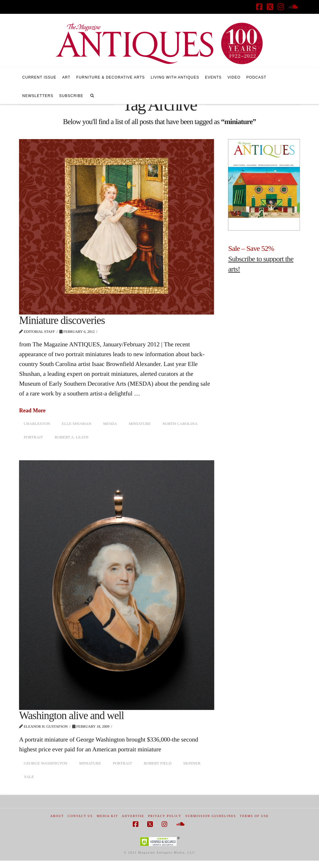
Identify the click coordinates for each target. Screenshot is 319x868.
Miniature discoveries (62, 320)
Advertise (133, 816)
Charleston (37, 424)
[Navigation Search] (92, 95)
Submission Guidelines (211, 816)
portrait (33, 437)
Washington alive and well (71, 716)
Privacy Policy (165, 816)
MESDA (110, 424)
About (57, 816)
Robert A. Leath (72, 437)
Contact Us (81, 816)
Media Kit (107, 816)
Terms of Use (254, 816)
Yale (29, 777)
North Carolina (180, 424)
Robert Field (158, 763)
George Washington (45, 763)
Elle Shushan (77, 424)
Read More (32, 411)
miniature (140, 424)
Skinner (192, 763)
